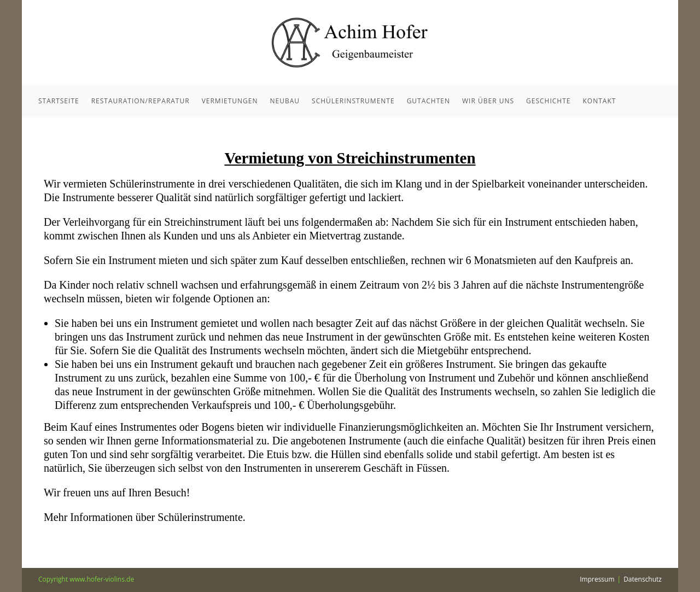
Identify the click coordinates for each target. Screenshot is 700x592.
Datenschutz (643, 579)
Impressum (597, 579)
